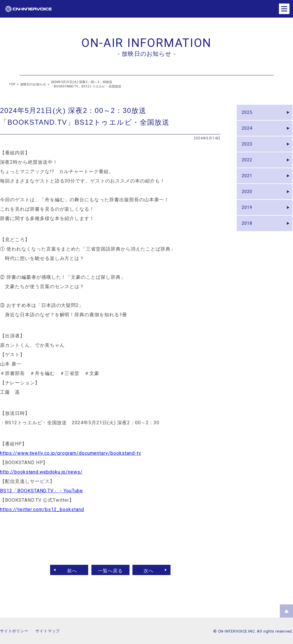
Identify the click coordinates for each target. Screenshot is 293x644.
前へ (69, 570)
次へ (151, 570)
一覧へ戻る (110, 570)
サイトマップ (48, 631)
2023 (248, 149)
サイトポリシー (14, 631)
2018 (248, 239)
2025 (248, 113)
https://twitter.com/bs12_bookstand (42, 509)
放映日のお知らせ (33, 84)
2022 (248, 167)
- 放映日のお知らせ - (146, 54)
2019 (248, 221)
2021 (248, 185)
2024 (248, 131)
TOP (12, 84)
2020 (248, 203)
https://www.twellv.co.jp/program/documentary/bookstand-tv (71, 453)
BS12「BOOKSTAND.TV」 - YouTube (41, 491)
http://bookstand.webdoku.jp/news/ (41, 472)
